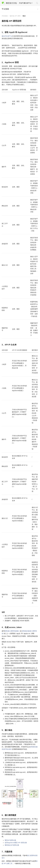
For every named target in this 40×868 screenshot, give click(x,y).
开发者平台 (28, 3)
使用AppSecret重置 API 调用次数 (16, 843)
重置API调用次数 (10, 840)
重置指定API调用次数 (12, 845)
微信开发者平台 (7, 36)
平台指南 (5, 9)
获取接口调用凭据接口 (12, 631)
